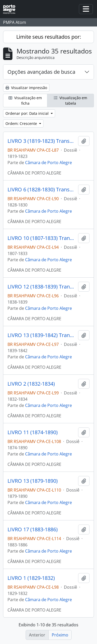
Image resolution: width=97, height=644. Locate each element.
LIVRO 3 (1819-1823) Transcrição (42, 141)
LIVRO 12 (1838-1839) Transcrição (42, 287)
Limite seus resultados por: (49, 37)
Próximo (60, 635)
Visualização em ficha (25, 100)
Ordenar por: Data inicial (28, 113)
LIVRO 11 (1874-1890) (33, 432)
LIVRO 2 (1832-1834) (31, 384)
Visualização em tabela (70, 100)
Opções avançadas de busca (41, 72)
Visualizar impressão (26, 88)
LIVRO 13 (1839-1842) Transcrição (42, 335)
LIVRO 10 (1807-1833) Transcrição (42, 238)
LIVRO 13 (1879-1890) (33, 481)
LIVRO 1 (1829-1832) (31, 578)
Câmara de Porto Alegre (48, 163)
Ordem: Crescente (22, 123)
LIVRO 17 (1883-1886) (33, 529)
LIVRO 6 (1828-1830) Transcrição (42, 190)
